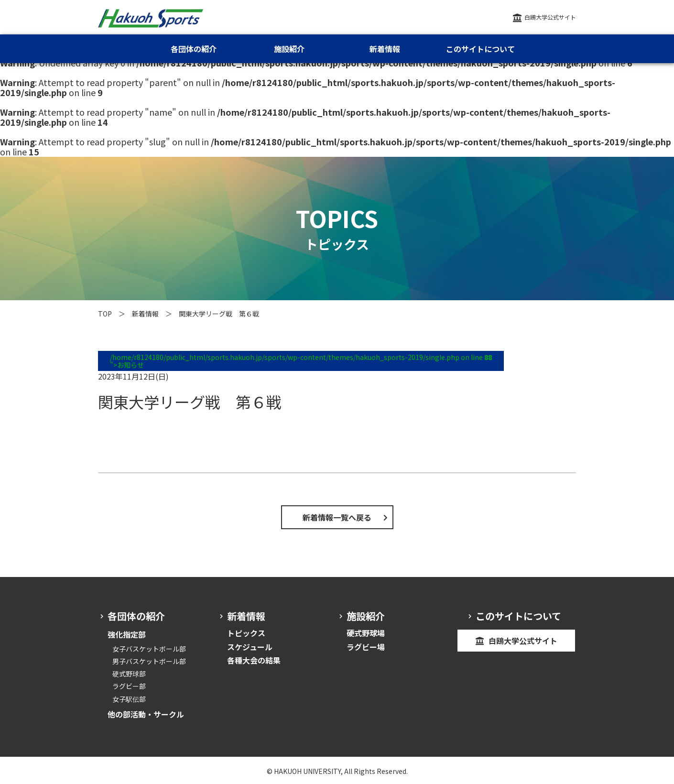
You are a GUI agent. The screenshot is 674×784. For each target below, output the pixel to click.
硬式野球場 (366, 633)
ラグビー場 (366, 647)
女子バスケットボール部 (149, 649)
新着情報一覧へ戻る (337, 517)
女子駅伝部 (129, 699)
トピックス (246, 633)
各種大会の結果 (254, 660)
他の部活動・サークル (146, 714)
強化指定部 (127, 634)
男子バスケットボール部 (149, 661)
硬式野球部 (129, 674)
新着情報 (145, 314)
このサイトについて (480, 49)
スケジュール (250, 647)
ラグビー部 (129, 686)
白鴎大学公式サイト (550, 17)
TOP (105, 314)
